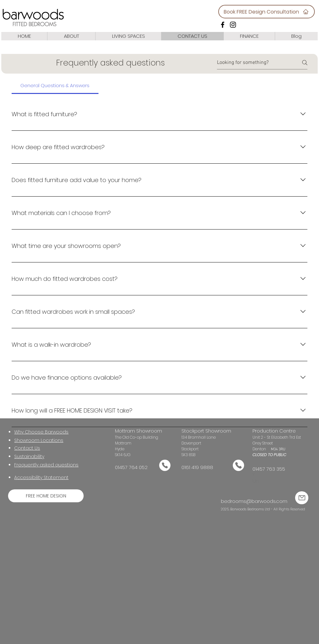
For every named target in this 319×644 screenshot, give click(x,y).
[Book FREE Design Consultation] (267, 12)
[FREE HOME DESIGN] (46, 496)
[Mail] (165, 465)
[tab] (55, 86)
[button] (29, 457)
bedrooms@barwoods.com (254, 501)
